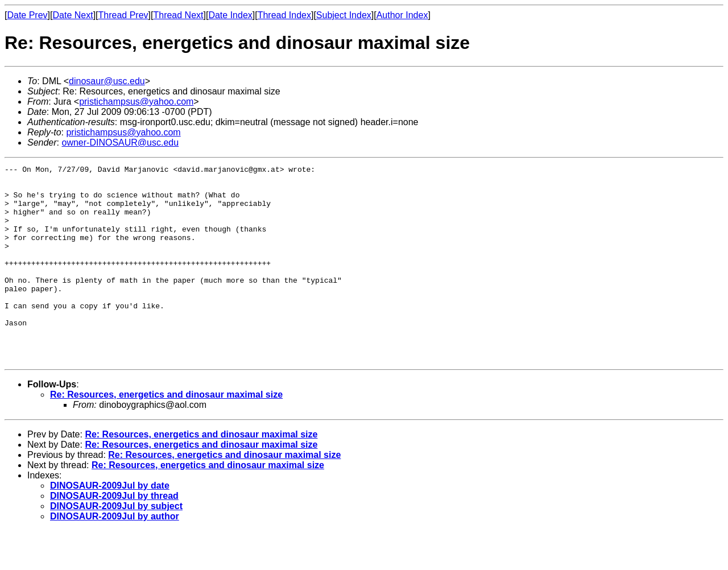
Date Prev (27, 15)
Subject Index (344, 15)
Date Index (230, 15)
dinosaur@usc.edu (107, 81)
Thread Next (178, 15)
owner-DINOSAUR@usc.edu (120, 142)
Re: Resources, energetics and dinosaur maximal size (166, 434)
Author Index (402, 15)
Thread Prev (123, 15)
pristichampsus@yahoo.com (136, 102)
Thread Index (284, 15)
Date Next (73, 15)
